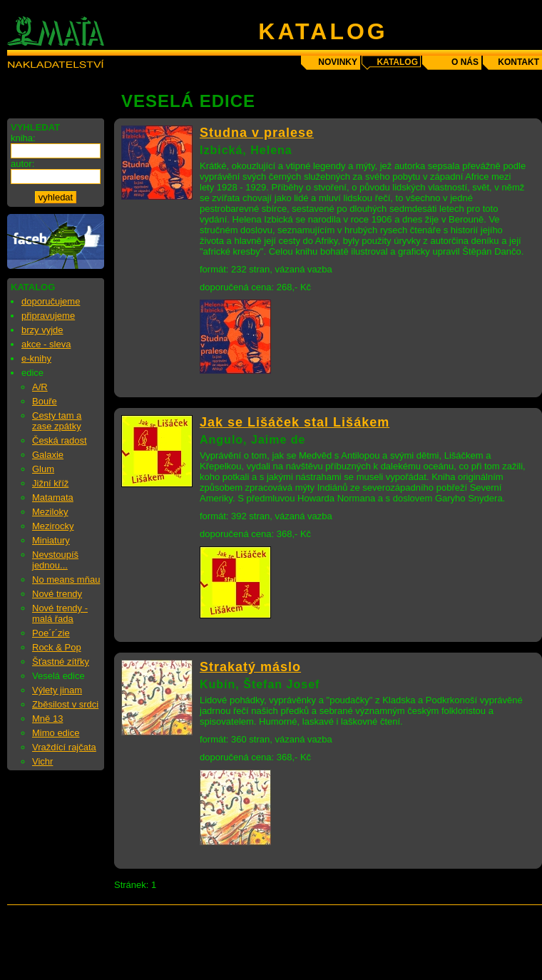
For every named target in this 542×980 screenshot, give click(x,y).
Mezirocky (53, 526)
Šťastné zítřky (61, 662)
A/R (40, 387)
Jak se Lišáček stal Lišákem (295, 422)
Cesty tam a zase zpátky (57, 421)
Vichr (42, 761)
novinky (338, 62)
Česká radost (60, 440)
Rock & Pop (57, 647)
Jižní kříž (50, 483)
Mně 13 (47, 719)
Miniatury (51, 540)
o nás (465, 62)
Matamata (53, 497)
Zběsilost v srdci (65, 704)
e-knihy (36, 358)
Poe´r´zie (51, 633)
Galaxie (48, 455)
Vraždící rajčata (64, 747)
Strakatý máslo (250, 667)
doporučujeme (51, 301)
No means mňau (66, 580)
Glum (43, 469)
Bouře (45, 401)
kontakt (518, 62)
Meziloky (50, 512)
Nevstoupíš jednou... (55, 560)
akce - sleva (46, 344)
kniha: (23, 138)
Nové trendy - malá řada (60, 613)
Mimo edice (56, 733)
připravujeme (48, 316)
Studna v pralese (257, 133)
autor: (22, 164)
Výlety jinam (57, 690)
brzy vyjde (42, 330)
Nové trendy (57, 594)
